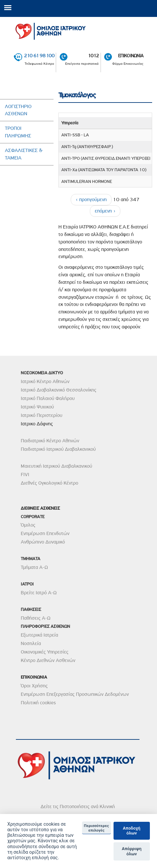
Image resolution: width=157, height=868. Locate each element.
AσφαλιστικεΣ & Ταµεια (24, 154)
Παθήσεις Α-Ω (36, 618)
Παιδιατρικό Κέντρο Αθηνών (50, 441)
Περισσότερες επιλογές (97, 828)
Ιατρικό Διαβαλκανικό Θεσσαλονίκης (59, 390)
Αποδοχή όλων (132, 831)
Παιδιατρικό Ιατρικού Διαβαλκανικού (58, 449)
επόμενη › (105, 211)
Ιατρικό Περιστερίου (42, 415)
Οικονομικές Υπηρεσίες (45, 652)
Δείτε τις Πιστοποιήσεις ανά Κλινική (78, 806)
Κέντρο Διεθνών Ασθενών (48, 660)
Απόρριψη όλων (132, 851)
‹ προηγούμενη (91, 200)
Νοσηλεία (31, 643)
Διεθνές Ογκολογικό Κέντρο (49, 483)
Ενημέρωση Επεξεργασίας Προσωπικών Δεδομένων (75, 694)
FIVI (25, 475)
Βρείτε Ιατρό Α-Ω (39, 593)
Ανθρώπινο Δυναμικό (43, 542)
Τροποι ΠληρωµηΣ (18, 132)
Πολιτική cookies (38, 703)
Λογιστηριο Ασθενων (18, 110)
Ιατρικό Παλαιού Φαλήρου (48, 398)
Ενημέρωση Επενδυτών (45, 533)
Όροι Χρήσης (34, 686)
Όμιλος (28, 525)
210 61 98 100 (39, 56)
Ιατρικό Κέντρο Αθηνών (45, 381)
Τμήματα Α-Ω (34, 567)
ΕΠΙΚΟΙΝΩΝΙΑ (131, 56)
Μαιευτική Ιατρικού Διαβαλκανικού (56, 466)
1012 (93, 56)
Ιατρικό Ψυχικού (37, 407)
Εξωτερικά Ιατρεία (39, 635)
